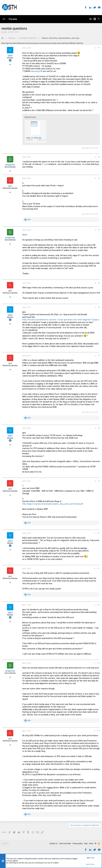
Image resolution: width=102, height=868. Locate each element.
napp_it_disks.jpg (34, 138)
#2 (99, 157)
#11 (98, 568)
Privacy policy (78, 844)
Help (86, 844)
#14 (98, 731)
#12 (98, 605)
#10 (98, 533)
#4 (99, 230)
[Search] (99, 19)
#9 (99, 481)
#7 (99, 356)
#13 (98, 663)
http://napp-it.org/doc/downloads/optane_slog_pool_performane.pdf (53, 504)
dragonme (10, 165)
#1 (99, 48)
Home (91, 844)
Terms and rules (65, 844)
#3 (99, 178)
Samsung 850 (37, 71)
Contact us (53, 844)
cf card (45, 164)
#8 (99, 428)
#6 (99, 307)
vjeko (5, 32)
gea (10, 186)
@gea (25, 235)
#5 (99, 283)
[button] (4, 19)
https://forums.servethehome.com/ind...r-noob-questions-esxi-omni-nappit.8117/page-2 (61, 320)
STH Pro (5, 844)
